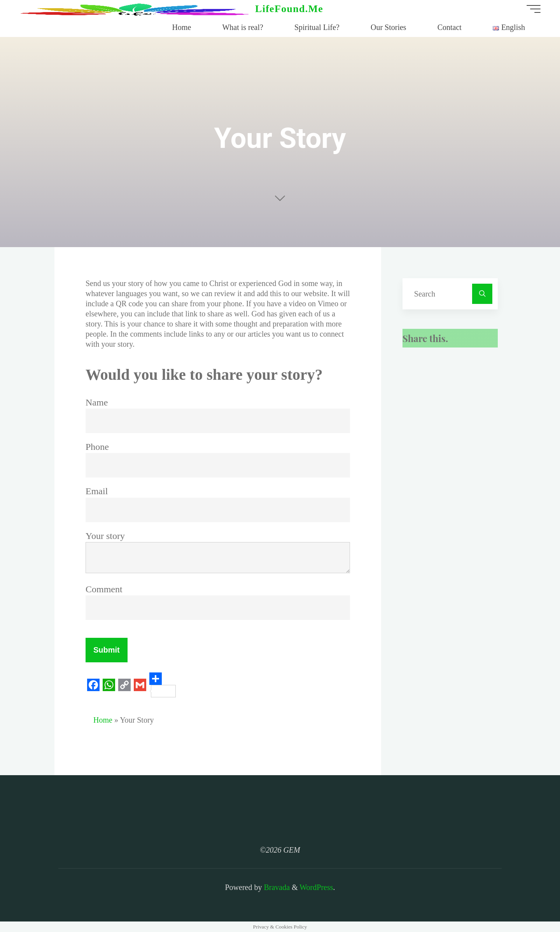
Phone (97, 447)
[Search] (482, 294)
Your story (105, 536)
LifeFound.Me (289, 9)
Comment (104, 589)
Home (103, 720)
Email (97, 491)
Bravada (276, 887)
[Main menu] (534, 9)
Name (97, 402)
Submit (107, 650)
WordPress (316, 887)
